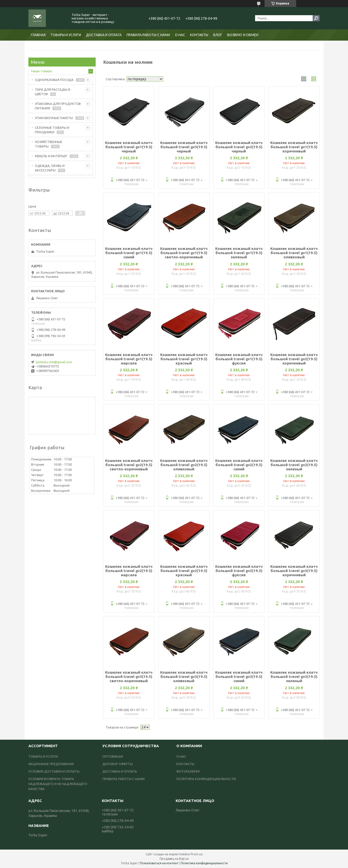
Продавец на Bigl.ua (174, 859)
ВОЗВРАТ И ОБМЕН (243, 35)
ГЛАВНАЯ (38, 35)
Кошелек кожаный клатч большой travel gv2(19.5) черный (239, 147)
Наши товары (42, 71)
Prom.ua (197, 854)
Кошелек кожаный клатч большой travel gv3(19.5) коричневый (294, 571)
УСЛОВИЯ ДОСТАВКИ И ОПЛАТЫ (54, 771)
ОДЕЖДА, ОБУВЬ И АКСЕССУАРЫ (50, 168)
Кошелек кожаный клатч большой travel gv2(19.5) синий (239, 465)
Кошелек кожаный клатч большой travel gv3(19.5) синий (239, 677)
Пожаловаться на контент (159, 863)
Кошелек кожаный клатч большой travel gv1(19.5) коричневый (294, 147)
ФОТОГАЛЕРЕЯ (188, 771)
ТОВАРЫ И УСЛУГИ (66, 35)
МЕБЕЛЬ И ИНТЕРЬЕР (51, 156)
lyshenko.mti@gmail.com (54, 362)
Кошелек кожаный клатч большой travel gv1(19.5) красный (184, 359)
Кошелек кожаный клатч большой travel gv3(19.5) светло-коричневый (129, 677)
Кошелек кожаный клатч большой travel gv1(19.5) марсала (129, 359)
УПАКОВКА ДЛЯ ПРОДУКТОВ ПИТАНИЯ (58, 106)
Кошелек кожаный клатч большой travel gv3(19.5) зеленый (294, 677)
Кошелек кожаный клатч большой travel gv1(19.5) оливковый (294, 253)
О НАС (180, 35)
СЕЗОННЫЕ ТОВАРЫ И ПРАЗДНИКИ (52, 130)
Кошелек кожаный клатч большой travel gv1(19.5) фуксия (239, 359)
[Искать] (316, 18)
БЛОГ (218, 35)
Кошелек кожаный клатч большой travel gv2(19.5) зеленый (294, 465)
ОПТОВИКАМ (113, 756)
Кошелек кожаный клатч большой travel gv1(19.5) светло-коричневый (184, 253)
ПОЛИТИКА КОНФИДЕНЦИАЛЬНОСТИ (206, 779)
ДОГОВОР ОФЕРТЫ (118, 764)
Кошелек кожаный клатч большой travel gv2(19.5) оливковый (184, 465)
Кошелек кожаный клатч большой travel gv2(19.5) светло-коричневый (129, 465)
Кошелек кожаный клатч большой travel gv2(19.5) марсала (129, 571)
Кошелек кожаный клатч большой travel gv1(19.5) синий (129, 253)
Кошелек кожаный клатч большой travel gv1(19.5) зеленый (239, 253)
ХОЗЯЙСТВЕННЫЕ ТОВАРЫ (49, 144)
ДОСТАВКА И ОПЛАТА (104, 35)
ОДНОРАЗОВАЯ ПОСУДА (54, 80)
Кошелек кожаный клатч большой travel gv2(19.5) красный (184, 571)
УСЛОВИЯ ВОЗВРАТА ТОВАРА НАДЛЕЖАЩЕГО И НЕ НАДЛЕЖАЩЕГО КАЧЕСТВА (58, 784)
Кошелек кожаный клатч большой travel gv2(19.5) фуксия (239, 571)
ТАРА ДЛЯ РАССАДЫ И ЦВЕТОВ (53, 92)
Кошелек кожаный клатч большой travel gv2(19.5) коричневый (294, 359)
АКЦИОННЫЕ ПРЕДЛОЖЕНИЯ (51, 764)
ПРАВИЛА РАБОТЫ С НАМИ (148, 35)
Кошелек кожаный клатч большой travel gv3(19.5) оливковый (184, 677)
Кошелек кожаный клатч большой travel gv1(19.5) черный (129, 147)
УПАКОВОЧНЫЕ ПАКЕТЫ (54, 118)
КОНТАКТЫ (199, 35)
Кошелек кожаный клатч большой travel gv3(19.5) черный (184, 147)
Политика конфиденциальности (204, 863)
